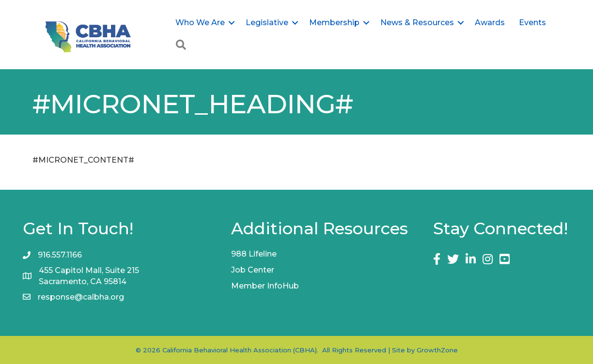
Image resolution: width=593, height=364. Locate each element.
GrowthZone (437, 350)
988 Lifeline (254, 254)
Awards (490, 23)
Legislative (267, 23)
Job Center (253, 270)
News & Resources (417, 23)
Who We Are (200, 23)
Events (532, 23)
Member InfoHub (265, 286)
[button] (181, 45)
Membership (334, 23)
